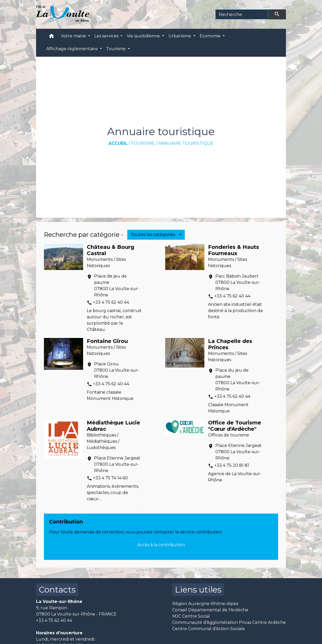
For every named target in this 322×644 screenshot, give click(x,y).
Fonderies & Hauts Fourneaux (234, 250)
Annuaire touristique (186, 143)
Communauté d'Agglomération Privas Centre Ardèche (229, 622)
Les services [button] (107, 36)
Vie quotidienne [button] (144, 36)
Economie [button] (211, 36)
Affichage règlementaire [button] (73, 49)
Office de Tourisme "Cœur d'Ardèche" (235, 426)
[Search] (242, 14)
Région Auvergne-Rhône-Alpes (205, 604)
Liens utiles (198, 590)
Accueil (118, 143)
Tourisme (143, 143)
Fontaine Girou (107, 341)
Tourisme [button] (116, 49)
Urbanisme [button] (180, 36)
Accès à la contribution (161, 545)
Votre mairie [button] (74, 36)
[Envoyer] (277, 14)
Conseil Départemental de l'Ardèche (210, 610)
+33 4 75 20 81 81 (232, 465)
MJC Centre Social (191, 616)
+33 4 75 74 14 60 (110, 478)
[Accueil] (63, 14)
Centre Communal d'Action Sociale (209, 629)
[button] (51, 37)
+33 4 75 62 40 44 (111, 302)
